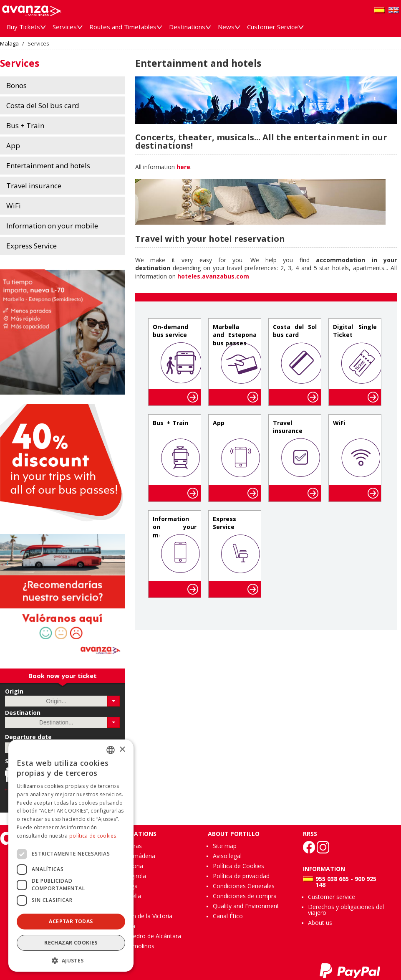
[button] (114, 701)
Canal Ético (228, 916)
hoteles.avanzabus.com (213, 276)
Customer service (332, 897)
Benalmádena (136, 856)
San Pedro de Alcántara (149, 936)
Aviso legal (227, 856)
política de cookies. (93, 836)
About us (320, 923)
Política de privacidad (241, 876)
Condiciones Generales (244, 886)
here (183, 167)
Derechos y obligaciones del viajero (346, 910)
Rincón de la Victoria (145, 916)
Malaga (9, 44)
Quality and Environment (246, 906)
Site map (225, 846)
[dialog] (71, 856)
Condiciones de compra (245, 896)
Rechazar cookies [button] (71, 943)
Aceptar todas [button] (71, 921)
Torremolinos (136, 946)
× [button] (122, 750)
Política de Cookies (238, 866)
